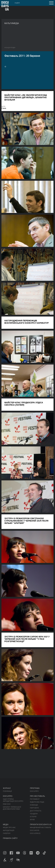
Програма (35, 788)
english (17, 3)
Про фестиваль (37, 796)
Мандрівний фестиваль (40, 827)
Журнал (7, 788)
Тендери (34, 814)
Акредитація (9, 830)
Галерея (7, 833)
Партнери (34, 808)
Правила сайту (10, 838)
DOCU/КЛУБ (35, 830)
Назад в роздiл (10, 48)
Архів (32, 820)
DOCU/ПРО (34, 791)
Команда (34, 805)
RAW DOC (7, 804)
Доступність (36, 811)
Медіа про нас (9, 827)
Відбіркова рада (37, 802)
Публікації (7, 791)
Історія (33, 817)
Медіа (6, 825)
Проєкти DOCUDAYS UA (41, 825)
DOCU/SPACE (35, 833)
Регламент (35, 799)
